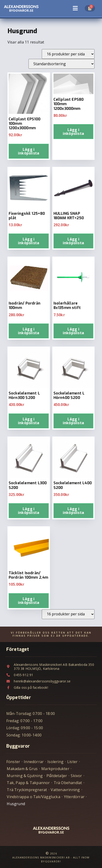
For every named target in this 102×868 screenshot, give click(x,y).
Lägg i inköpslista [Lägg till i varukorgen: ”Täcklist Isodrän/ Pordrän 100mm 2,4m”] (29, 601)
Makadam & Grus (22, 769)
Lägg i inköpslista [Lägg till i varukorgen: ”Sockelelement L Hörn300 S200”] (29, 421)
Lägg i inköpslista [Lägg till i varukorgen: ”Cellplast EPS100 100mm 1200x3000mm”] (29, 151)
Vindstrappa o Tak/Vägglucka (33, 797)
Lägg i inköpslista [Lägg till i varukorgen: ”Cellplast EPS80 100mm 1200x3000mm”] (73, 132)
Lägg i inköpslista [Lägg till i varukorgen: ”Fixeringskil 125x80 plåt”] (29, 241)
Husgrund (16, 804)
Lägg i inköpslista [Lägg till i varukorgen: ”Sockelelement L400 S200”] (73, 511)
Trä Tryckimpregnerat (27, 790)
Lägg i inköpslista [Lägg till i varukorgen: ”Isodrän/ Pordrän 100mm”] (29, 331)
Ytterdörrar (74, 797)
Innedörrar (34, 762)
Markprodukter (55, 769)
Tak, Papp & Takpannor (28, 783)
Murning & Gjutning (25, 776)
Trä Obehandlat (68, 783)
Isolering (55, 762)
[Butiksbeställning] (62, 64)
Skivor (76, 776)
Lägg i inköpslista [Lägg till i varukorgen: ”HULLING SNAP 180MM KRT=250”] (73, 241)
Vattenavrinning (65, 790)
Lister (72, 762)
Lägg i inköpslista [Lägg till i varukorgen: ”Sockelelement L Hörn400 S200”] (73, 421)
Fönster (13, 762)
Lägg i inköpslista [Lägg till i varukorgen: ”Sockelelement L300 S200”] (29, 511)
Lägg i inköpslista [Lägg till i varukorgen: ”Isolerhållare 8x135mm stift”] (73, 331)
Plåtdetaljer (57, 776)
